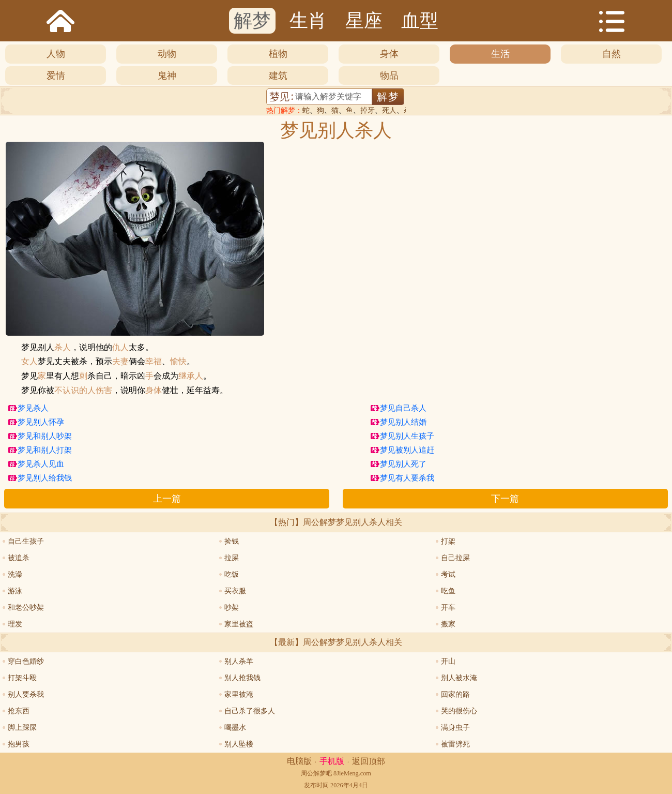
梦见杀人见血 (41, 464)
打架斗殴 (22, 678)
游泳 (15, 591)
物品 (389, 76)
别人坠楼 (239, 744)
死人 (389, 110)
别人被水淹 (459, 678)
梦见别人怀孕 (41, 422)
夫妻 (120, 362)
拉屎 (232, 558)
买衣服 (235, 591)
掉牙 (368, 110)
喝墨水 (235, 728)
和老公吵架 (26, 608)
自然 (612, 54)
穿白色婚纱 (26, 661)
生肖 (308, 21)
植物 (278, 54)
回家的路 (455, 694)
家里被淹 (239, 694)
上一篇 (167, 499)
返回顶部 (369, 761)
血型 (420, 21)
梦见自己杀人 (403, 408)
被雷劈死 (455, 744)
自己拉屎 (455, 558)
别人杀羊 (239, 661)
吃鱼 (448, 591)
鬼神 (167, 76)
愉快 (178, 362)
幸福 (154, 362)
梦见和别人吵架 (45, 436)
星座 (364, 21)
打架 (448, 541)
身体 (389, 54)
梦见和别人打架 (45, 450)
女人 (29, 362)
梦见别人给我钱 (45, 478)
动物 (167, 54)
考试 (448, 574)
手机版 (332, 761)
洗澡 (15, 574)
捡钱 (232, 541)
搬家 (448, 624)
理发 (15, 624)
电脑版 (299, 761)
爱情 (56, 76)
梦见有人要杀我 (407, 478)
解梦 (252, 21)
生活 (500, 54)
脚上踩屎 (22, 728)
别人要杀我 (26, 694)
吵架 (232, 608)
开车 (448, 608)
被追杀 (19, 558)
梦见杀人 (33, 408)
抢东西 (19, 711)
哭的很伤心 (459, 711)
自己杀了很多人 (250, 711)
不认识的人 (75, 391)
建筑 (278, 76)
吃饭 (232, 574)
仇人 (120, 348)
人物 (56, 54)
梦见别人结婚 (403, 422)
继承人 (191, 376)
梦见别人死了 (403, 464)
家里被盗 (239, 624)
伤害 (104, 391)
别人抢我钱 (242, 678)
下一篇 (505, 499)
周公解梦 (313, 773)
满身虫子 (455, 728)
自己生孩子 (26, 541)
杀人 (63, 348)
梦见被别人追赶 (407, 450)
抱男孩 (19, 744)
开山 (448, 661)
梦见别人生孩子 (407, 436)
